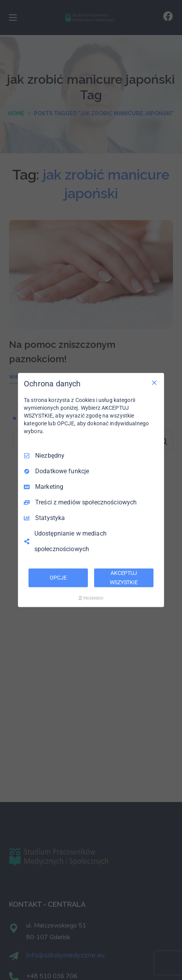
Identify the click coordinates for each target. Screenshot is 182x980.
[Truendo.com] (91, 598)
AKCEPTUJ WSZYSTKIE (124, 578)
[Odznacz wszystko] (154, 383)
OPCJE (58, 578)
